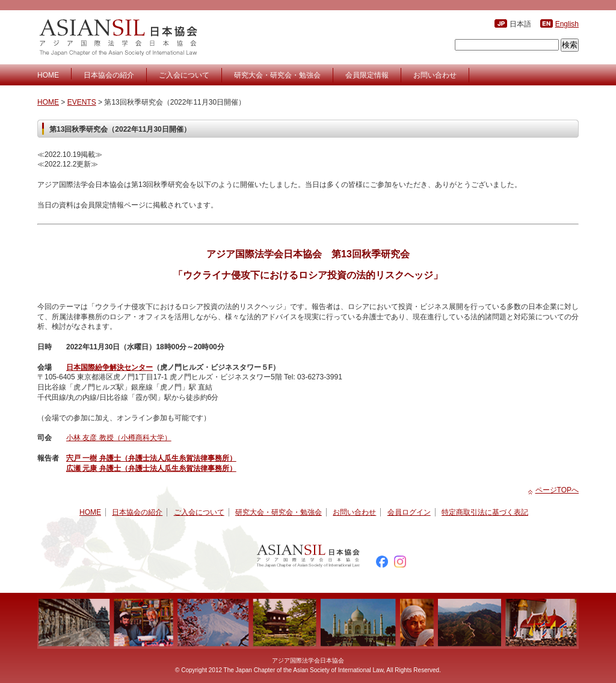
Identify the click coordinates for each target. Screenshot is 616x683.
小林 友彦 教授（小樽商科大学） (119, 438)
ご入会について (184, 75)
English (567, 24)
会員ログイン (409, 512)
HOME (48, 75)
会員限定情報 (367, 75)
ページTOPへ (557, 490)
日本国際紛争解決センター (109, 367)
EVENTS (82, 102)
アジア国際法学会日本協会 (120, 37)
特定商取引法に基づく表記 (485, 512)
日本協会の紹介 (109, 75)
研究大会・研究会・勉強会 (277, 75)
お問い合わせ (435, 75)
